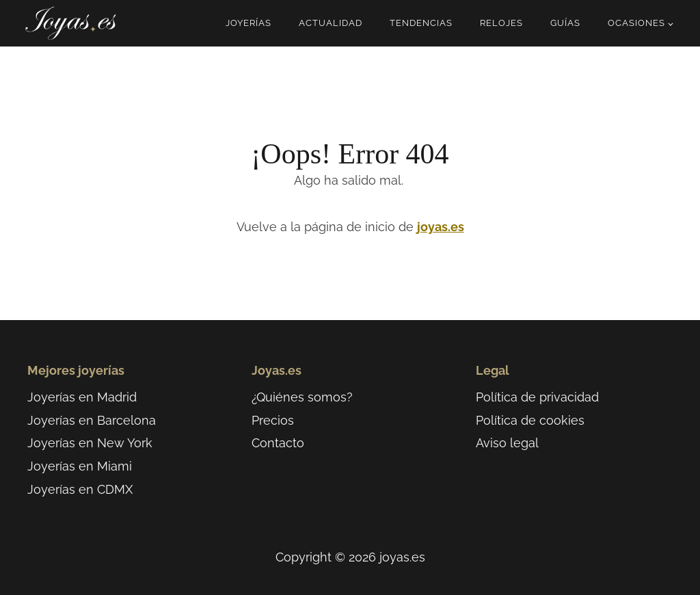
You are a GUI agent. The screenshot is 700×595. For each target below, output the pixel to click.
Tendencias (421, 23)
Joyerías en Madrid (82, 397)
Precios (273, 420)
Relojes (501, 23)
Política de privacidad (537, 397)
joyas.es (441, 227)
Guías (565, 23)
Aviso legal (507, 443)
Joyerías (248, 23)
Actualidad (331, 23)
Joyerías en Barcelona (92, 420)
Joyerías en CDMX (80, 489)
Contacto (278, 443)
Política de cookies (530, 420)
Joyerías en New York (90, 443)
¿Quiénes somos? (302, 397)
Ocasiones (636, 23)
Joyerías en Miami (80, 466)
